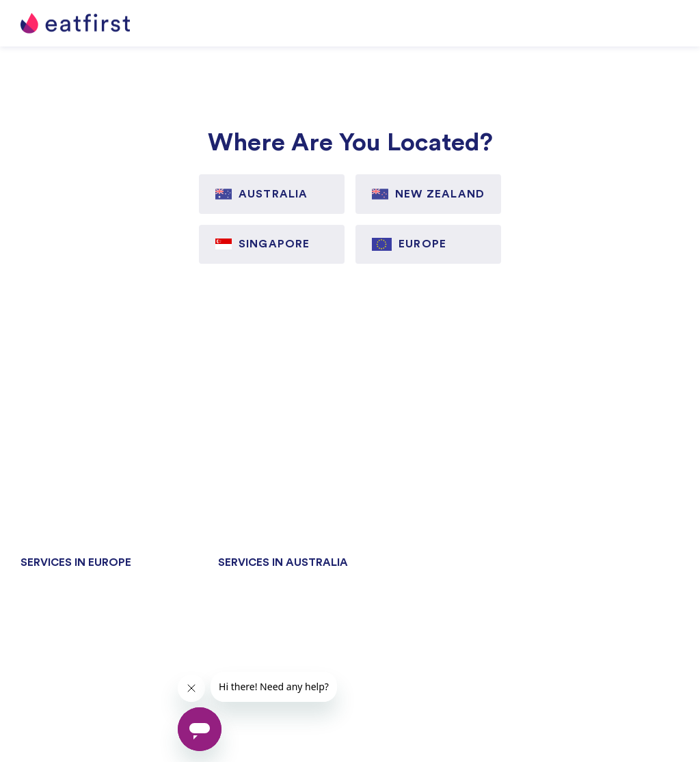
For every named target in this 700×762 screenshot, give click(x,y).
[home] (75, 24)
